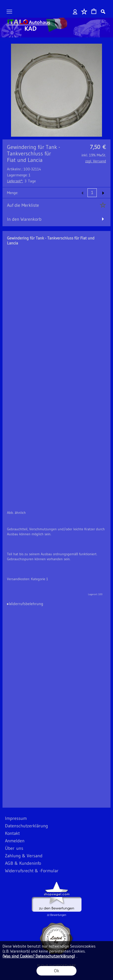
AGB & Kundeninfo (23, 863)
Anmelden (75, 11)
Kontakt (12, 833)
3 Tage (21, 181)
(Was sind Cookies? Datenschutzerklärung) (39, 956)
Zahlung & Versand (24, 856)
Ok (57, 971)
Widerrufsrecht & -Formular (32, 871)
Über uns (14, 848)
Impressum (16, 818)
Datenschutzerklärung (26, 826)
